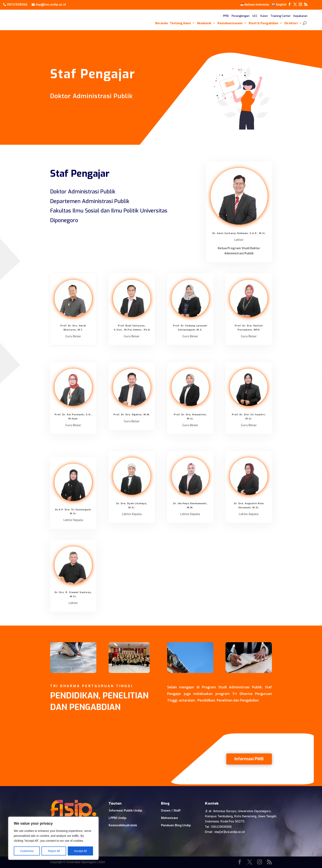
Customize (27, 851)
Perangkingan (241, 16)
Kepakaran (300, 16)
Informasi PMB (249, 759)
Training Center (281, 16)
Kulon (264, 16)
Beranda (162, 23)
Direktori (291, 23)
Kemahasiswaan (230, 23)
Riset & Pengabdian (263, 23)
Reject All (54, 851)
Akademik (204, 23)
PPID (226, 16)
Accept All (80, 851)
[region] (53, 838)
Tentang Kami (180, 23)
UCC (255, 16)
